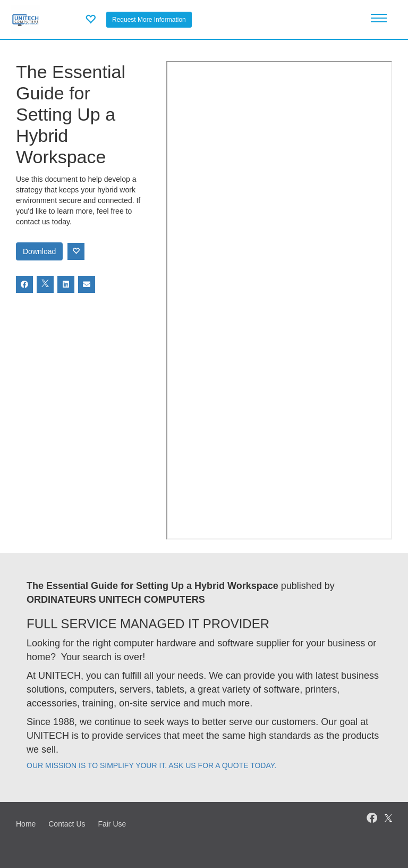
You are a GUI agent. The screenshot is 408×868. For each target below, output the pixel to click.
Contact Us (67, 824)
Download (39, 251)
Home (26, 824)
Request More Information (149, 20)
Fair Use (112, 824)
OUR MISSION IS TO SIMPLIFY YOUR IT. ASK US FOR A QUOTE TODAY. (151, 765)
